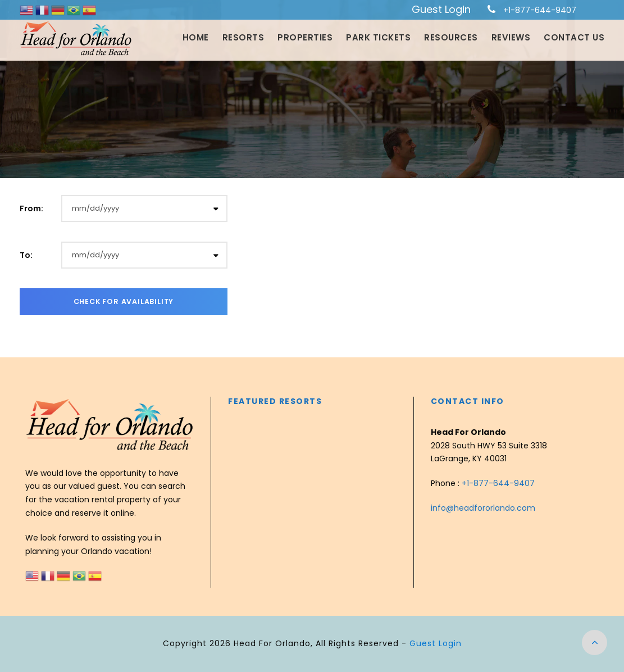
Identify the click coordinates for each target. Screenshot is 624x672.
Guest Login (441, 9)
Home (196, 37)
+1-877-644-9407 (540, 10)
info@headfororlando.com (483, 508)
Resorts (243, 37)
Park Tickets (378, 37)
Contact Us (574, 37)
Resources (451, 37)
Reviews (511, 37)
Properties (305, 37)
